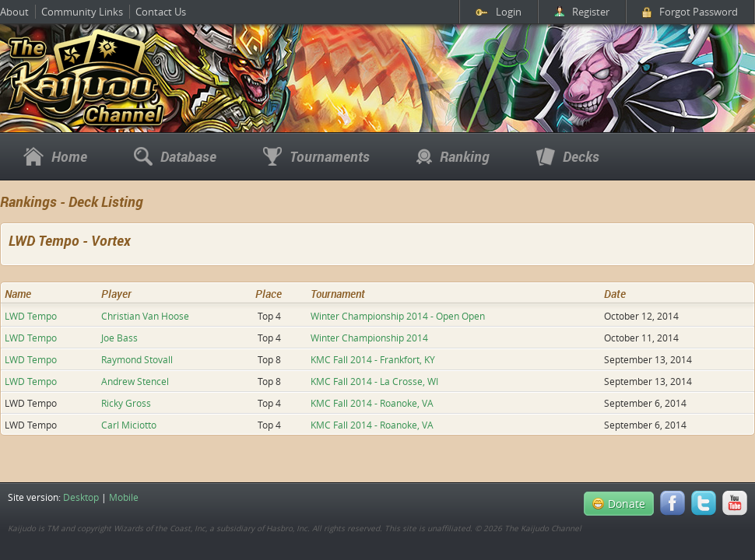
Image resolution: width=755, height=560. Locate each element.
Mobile (124, 497)
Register (582, 12)
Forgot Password (690, 12)
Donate (619, 504)
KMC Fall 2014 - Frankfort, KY (373, 359)
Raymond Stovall (137, 359)
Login (499, 12)
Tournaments (316, 156)
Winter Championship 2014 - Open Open (398, 316)
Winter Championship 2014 (369, 338)
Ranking (453, 156)
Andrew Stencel (135, 381)
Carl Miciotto (129, 425)
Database (175, 156)
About (14, 12)
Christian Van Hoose (145, 316)
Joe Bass (119, 338)
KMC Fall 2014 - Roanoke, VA (372, 403)
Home (55, 156)
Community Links (82, 12)
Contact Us (161, 12)
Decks (568, 156)
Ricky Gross (126, 403)
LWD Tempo (31, 316)
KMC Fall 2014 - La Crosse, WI (374, 381)
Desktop (81, 497)
